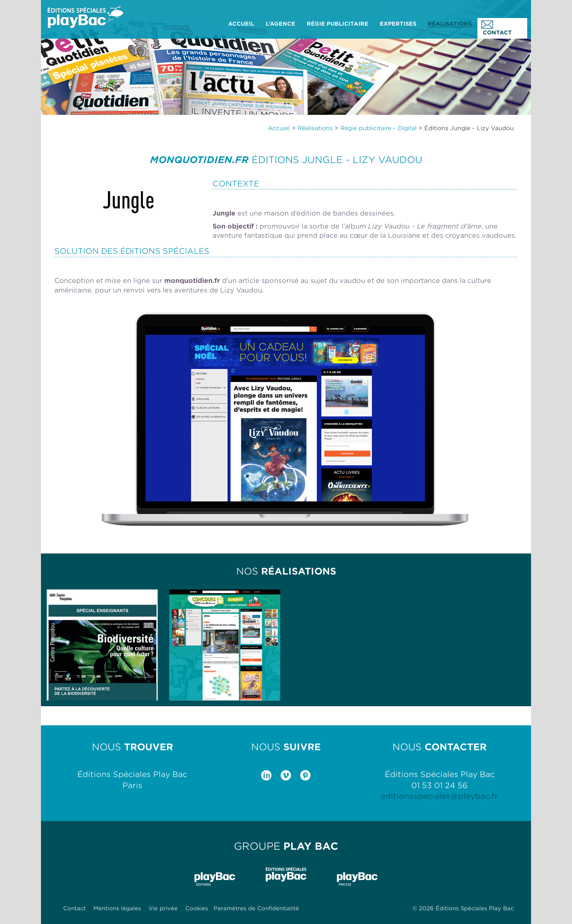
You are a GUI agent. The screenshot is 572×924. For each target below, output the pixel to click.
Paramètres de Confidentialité (256, 908)
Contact (74, 908)
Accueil (279, 128)
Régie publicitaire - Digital (378, 128)
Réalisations (315, 128)
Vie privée (163, 908)
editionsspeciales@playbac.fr (440, 796)
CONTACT (497, 28)
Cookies (197, 908)
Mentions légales (117, 908)
